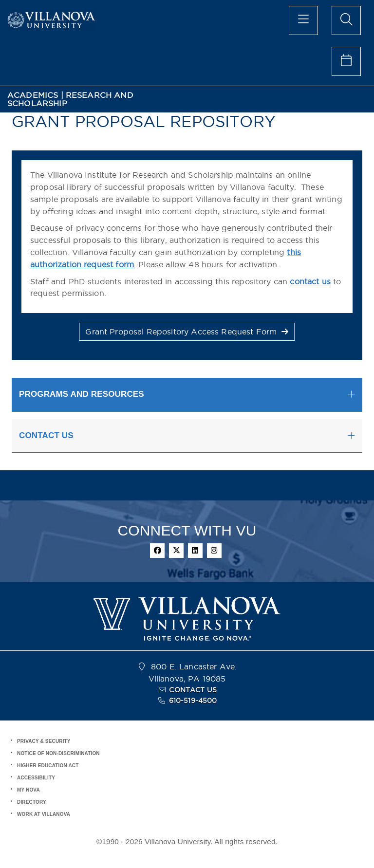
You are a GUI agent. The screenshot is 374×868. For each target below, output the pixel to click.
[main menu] (303, 20)
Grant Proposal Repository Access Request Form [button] (187, 332)
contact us (310, 281)
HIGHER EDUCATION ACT (48, 766)
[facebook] (157, 551)
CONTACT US (193, 690)
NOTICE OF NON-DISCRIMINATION (58, 753)
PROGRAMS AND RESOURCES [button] (82, 394)
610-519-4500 (193, 701)
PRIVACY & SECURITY (44, 741)
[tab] (187, 395)
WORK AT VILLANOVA (44, 814)
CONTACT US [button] (46, 435)
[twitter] (176, 551)
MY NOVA (28, 790)
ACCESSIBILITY (36, 778)
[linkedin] (195, 551)
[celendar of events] (346, 61)
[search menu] (346, 20)
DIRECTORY (32, 802)
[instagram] (214, 551)
